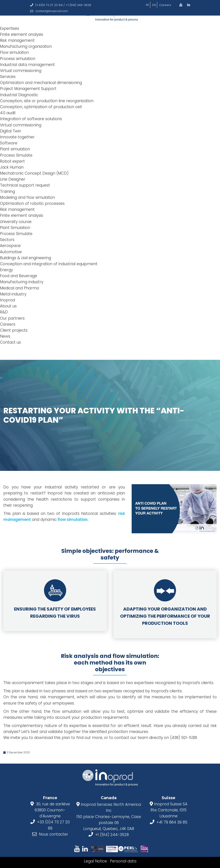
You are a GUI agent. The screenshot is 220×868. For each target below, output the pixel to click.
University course (16, 222)
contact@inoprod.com (49, 11)
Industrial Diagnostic (19, 95)
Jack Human (12, 167)
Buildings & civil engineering (26, 258)
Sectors (7, 240)
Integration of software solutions (31, 119)
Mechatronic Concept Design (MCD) (34, 173)
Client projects (14, 330)
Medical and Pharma (19, 288)
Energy (6, 270)
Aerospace (10, 246)
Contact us (10, 342)
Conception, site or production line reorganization (47, 101)
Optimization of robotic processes (32, 203)
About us (8, 306)
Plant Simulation (15, 228)
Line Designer (13, 179)
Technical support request (25, 185)
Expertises (10, 28)
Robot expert (12, 161)
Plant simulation (15, 149)
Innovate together (17, 137)
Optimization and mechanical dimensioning (41, 83)
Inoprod (7, 300)
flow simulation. (72, 520)
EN (154, 5)
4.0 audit (8, 113)
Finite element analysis (22, 34)
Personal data (123, 861)
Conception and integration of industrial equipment (49, 264)
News (5, 336)
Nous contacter (54, 834)
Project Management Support (28, 89)
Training (7, 191)
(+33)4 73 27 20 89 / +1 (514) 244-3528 (61, 5)
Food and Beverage (19, 276)
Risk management (17, 40)
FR (147, 5)
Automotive (11, 252)
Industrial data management (27, 65)
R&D (4, 312)
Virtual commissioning (21, 71)
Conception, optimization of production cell (41, 107)
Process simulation (18, 59)
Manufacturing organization (26, 46)
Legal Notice (95, 861)
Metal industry (13, 294)
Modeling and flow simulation (27, 197)
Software (9, 143)
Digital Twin (11, 131)
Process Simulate (16, 155)
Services (8, 77)
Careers (165, 5)
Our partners (12, 318)
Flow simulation (14, 52)
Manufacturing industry (22, 282)
